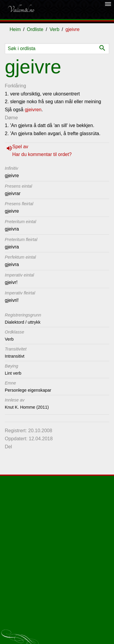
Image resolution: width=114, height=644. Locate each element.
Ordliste (35, 29)
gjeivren (33, 110)
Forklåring (15, 86)
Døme (11, 118)
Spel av (20, 147)
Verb (54, 29)
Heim (15, 29)
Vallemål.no (21, 10)
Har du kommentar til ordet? (42, 154)
